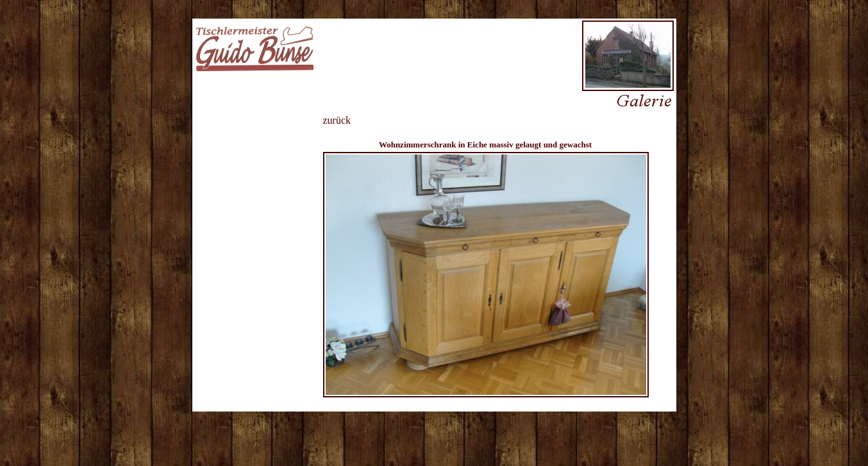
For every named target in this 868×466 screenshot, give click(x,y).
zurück (337, 120)
